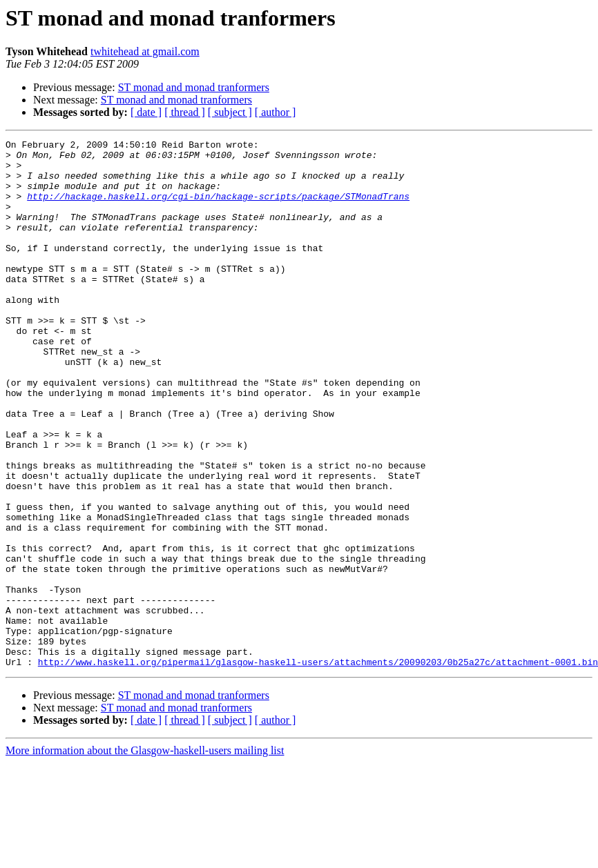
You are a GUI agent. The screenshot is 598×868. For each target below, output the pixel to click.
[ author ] (276, 112)
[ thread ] (185, 112)
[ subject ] (230, 112)
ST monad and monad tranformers (194, 87)
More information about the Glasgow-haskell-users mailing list (145, 856)
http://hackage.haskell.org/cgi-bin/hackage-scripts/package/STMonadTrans (218, 208)
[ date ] (146, 112)
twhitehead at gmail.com (145, 51)
